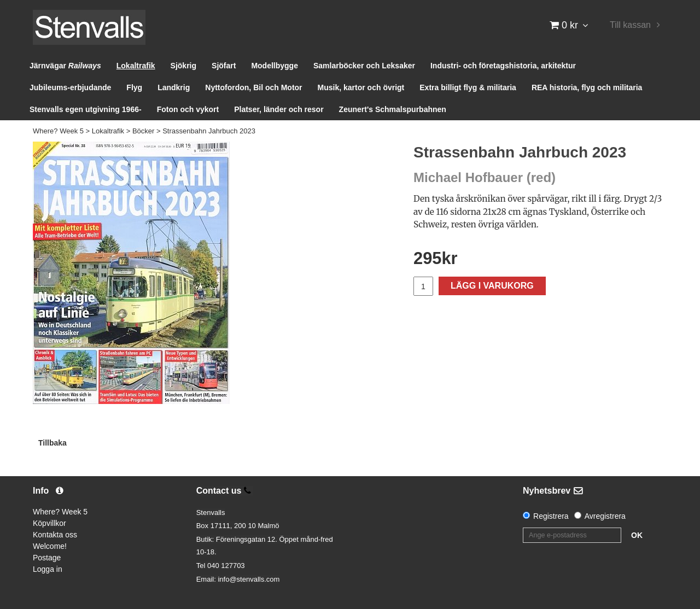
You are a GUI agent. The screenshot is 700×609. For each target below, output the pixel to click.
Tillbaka (52, 443)
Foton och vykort (188, 109)
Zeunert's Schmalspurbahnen (393, 109)
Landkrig (174, 87)
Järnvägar (65, 66)
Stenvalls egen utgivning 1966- (86, 109)
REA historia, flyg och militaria (587, 87)
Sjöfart (224, 66)
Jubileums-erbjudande (70, 87)
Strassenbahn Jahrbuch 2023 (209, 131)
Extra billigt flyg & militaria (468, 87)
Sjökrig (183, 66)
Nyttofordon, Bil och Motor (253, 87)
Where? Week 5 (58, 131)
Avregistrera (605, 516)
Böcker (143, 131)
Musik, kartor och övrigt (361, 87)
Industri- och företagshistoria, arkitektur (503, 66)
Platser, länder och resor (279, 109)
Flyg (134, 87)
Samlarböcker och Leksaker (364, 66)
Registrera (551, 516)
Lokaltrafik (136, 66)
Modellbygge (275, 66)
